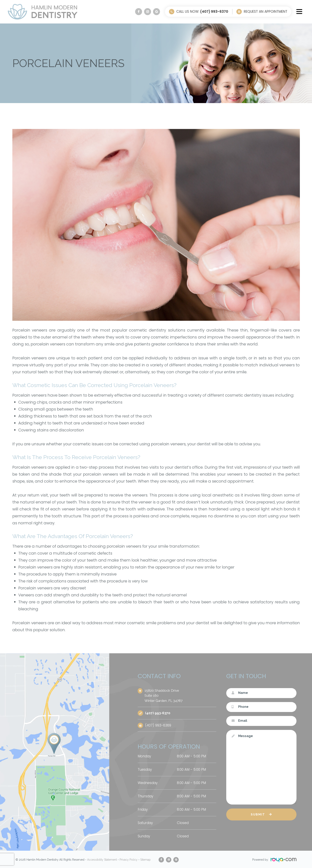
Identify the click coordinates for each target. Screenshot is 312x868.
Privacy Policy (129, 859)
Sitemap (145, 859)
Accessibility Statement (102, 859)
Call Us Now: (202, 12)
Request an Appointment (266, 12)
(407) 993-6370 (158, 713)
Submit (258, 814)
